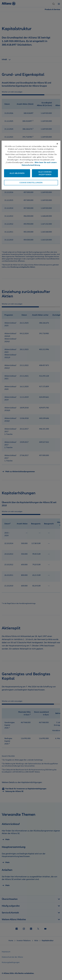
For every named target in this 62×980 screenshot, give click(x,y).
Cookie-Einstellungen (31, 183)
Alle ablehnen (17, 173)
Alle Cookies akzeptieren (45, 173)
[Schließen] (57, 144)
